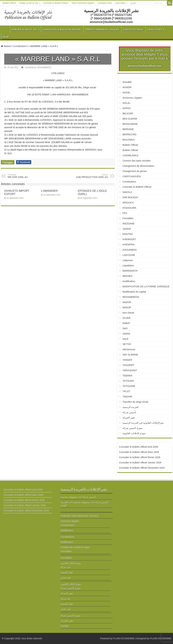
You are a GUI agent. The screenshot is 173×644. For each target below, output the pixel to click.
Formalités (128, 218)
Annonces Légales (132, 98)
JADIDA (127, 229)
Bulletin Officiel (9, 3)
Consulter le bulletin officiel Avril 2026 (138, 447)
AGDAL (126, 93)
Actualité (127, 82)
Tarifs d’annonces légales (83, 3)
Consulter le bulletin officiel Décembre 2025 (142, 468)
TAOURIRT (129, 365)
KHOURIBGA (130, 250)
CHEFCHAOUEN (132, 176)
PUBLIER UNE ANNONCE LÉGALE (79, 516)
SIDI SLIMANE (132, 355)
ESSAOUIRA (129, 208)
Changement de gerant (135, 171)
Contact (65, 626)
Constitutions (20, 46)
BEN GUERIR (130, 119)
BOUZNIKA (129, 140)
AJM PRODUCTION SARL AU (91, 176)
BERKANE (128, 129)
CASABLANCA (130, 155)
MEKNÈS (127, 276)
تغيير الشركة (129, 418)
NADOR (127, 302)
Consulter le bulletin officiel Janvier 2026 (140, 463)
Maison (6, 46)
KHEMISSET (129, 239)
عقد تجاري (66, 578)
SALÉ (126, 339)
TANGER (127, 360)
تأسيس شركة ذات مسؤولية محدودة (78, 497)
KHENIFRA (128, 245)
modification (129, 281)
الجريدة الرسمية (131, 407)
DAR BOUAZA (130, 197)
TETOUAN (128, 381)
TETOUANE (129, 386)
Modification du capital (134, 292)
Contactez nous (105, 3)
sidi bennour (129, 349)
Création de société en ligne (75, 547)
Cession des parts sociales (137, 161)
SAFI (125, 328)
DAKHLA (127, 192)
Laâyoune (128, 260)
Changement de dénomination (138, 166)
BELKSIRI (128, 113)
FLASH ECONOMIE (124, 638)
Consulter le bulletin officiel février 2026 (140, 457)
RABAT (126, 323)
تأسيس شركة (129, 412)
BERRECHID (130, 134)
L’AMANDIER (49, 191)
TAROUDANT (130, 370)
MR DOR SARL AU (25, 176)
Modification (67, 530)
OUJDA (126, 318)
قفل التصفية (67, 572)
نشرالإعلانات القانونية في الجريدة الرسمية (143, 423)
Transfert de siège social (135, 402)
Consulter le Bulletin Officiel (56, 3)
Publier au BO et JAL (29, 3)
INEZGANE (129, 224)
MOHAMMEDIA (44, 67)
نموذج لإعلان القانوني (71, 563)
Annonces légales (70, 521)
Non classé (128, 313)
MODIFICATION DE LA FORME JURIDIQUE (146, 286)
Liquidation (128, 266)
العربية (133, 3)
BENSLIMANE (130, 124)
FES (125, 213)
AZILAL (126, 103)
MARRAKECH (130, 271)
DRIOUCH (128, 203)
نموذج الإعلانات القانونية (134, 433)
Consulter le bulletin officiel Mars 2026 (139, 452)
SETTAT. (127, 344)
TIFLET (126, 391)
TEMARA (129, 376)
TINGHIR (127, 397)
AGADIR (127, 87)
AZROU (127, 108)
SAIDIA (126, 334)
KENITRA (128, 234)
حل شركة (65, 567)
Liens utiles (120, 3)
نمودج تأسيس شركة (133, 428)
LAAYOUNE (129, 255)
